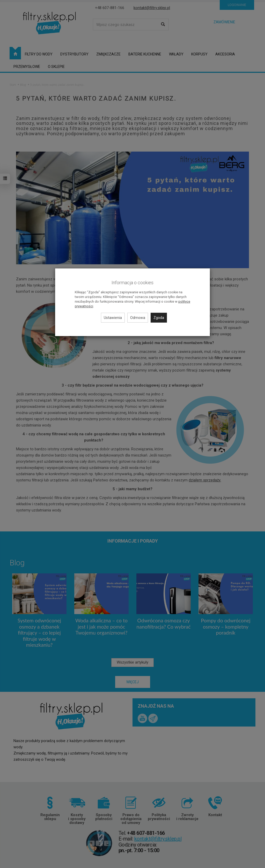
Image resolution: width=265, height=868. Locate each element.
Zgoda (159, 318)
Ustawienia (113, 318)
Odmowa (138, 318)
